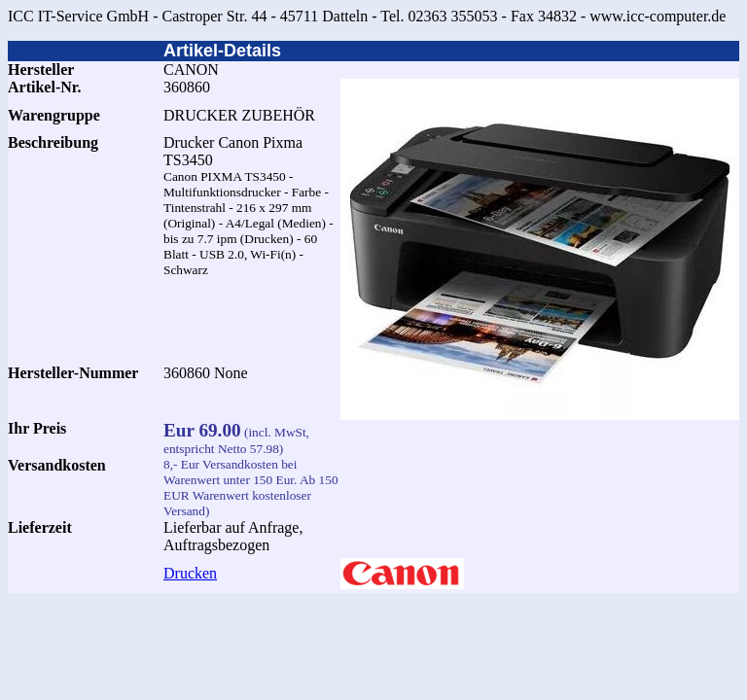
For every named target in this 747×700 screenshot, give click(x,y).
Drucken (190, 573)
